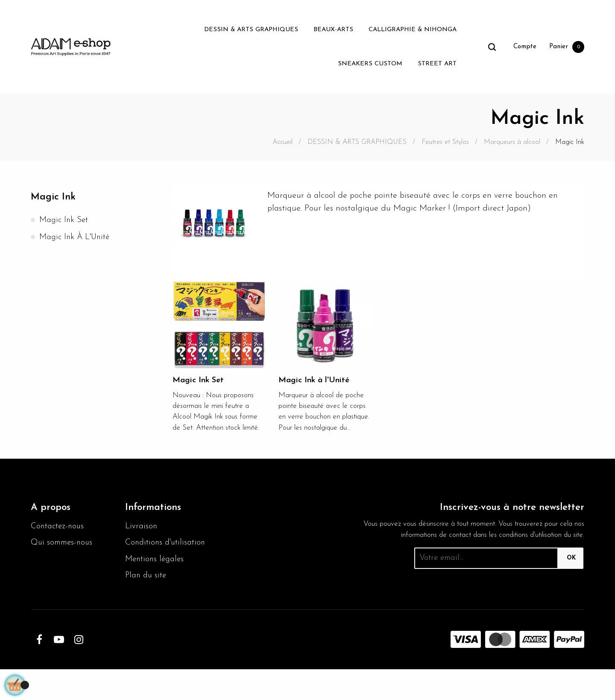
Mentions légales (156, 589)
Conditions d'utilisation (146, 565)
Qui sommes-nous (63, 559)
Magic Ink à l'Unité (76, 238)
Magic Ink (54, 197)
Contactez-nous (59, 542)
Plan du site (147, 606)
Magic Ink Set (65, 221)
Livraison (142, 542)
